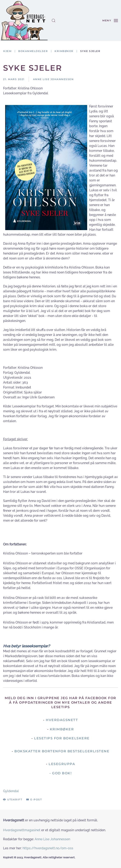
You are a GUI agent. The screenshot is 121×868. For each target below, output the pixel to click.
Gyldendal (11, 791)
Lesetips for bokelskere (62, 738)
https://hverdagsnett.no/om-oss (48, 848)
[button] (54, 21)
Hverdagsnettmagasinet (22, 830)
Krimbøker (62, 729)
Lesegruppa (62, 764)
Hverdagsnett (62, 720)
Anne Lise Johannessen (52, 839)
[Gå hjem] (24, 21)
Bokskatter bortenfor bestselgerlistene (62, 751)
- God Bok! (60, 773)
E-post (34, 799)
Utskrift (13, 799)
